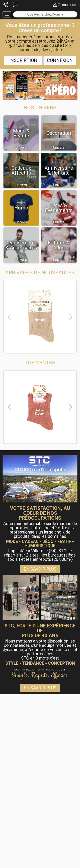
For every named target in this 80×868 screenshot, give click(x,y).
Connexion (60, 60)
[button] (5, 5)
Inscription (23, 60)
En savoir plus (40, 569)
